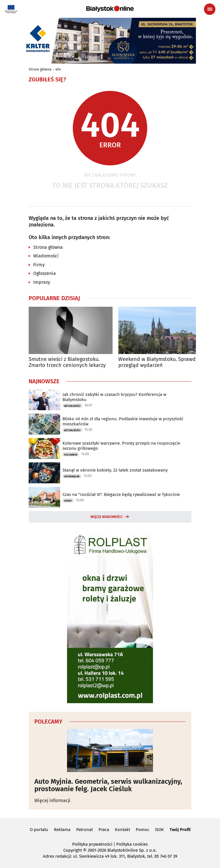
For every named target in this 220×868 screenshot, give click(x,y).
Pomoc (143, 830)
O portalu (39, 830)
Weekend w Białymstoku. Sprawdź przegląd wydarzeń (158, 362)
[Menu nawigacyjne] (210, 9)
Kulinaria (71, 455)
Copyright (73, 850)
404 (58, 69)
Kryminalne (72, 476)
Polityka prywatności (92, 844)
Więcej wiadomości (107, 517)
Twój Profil (180, 830)
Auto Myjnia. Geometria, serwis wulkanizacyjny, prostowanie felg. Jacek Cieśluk (108, 785)
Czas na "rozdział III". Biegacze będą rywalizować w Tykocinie (121, 494)
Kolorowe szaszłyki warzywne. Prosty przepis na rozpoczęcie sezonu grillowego (121, 446)
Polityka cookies (132, 844)
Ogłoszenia (45, 273)
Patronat (85, 830)
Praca (104, 830)
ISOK (159, 830)
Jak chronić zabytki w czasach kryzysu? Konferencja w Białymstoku (114, 397)
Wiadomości (46, 256)
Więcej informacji (52, 800)
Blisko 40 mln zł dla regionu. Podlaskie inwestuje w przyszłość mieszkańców (123, 421)
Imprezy (42, 282)
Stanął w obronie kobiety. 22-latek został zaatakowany (115, 470)
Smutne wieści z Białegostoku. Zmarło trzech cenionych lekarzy (67, 362)
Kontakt (122, 830)
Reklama (62, 830)
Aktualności (72, 406)
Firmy (39, 265)
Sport (68, 501)
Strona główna (40, 69)
